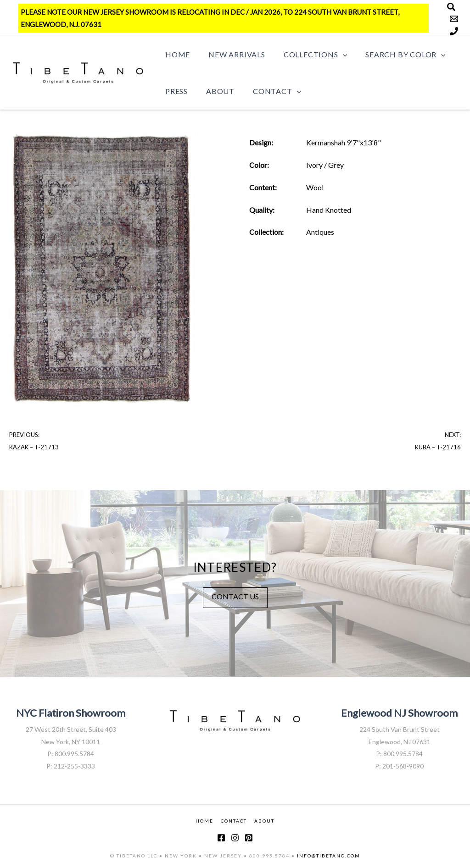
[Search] (451, 7)
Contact (268, 91)
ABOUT (264, 820)
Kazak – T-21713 (34, 447)
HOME (204, 820)
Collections (306, 55)
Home (176, 54)
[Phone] (454, 31)
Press (175, 91)
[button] (334, 55)
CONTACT (234, 820)
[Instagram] (235, 838)
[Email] (454, 19)
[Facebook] (221, 838)
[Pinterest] (249, 838)
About (215, 91)
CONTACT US (235, 596)
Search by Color (393, 55)
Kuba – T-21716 (438, 447)
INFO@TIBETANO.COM (329, 856)
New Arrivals (231, 54)
